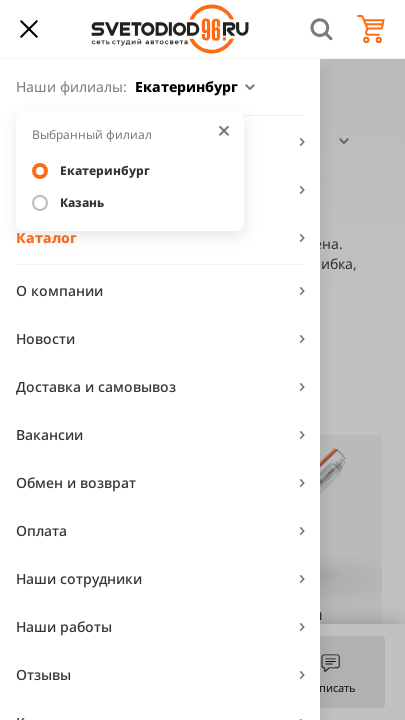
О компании (59, 290)
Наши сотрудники (79, 578)
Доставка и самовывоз (96, 386)
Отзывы (43, 674)
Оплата (41, 530)
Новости (45, 338)
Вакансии (49, 434)
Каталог (46, 237)
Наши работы (64, 626)
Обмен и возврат (76, 482)
